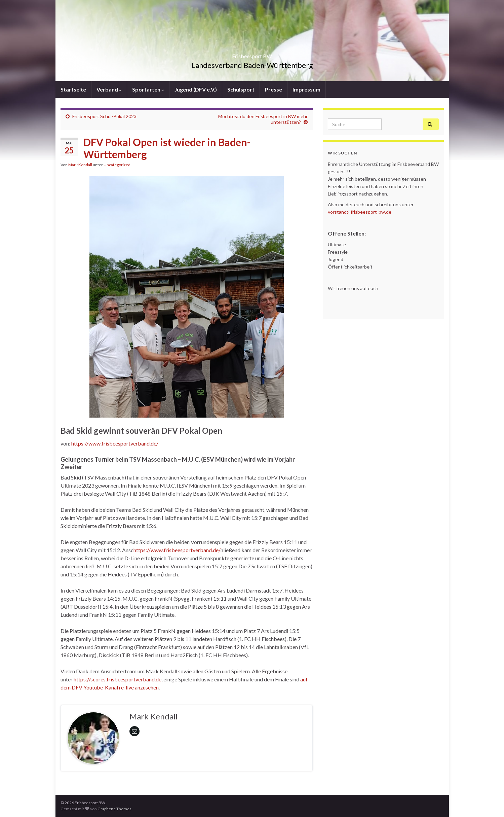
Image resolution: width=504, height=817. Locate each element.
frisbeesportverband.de (134, 679)
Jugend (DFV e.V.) (196, 89)
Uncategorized (117, 165)
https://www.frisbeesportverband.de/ (115, 443)
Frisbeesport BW (252, 54)
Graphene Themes (114, 809)
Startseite (73, 89)
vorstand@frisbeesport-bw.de (360, 212)
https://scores (90, 679)
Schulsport (241, 89)
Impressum (306, 89)
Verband (109, 89)
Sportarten (148, 89)
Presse (274, 89)
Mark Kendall (80, 165)
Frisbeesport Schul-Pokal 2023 (104, 116)
